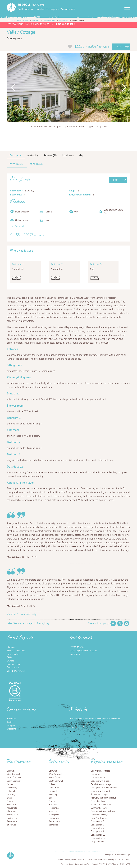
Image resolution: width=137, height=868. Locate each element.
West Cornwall (14, 774)
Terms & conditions (16, 651)
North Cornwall (14, 778)
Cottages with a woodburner (104, 788)
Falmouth (11, 791)
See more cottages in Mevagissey (31, 623)
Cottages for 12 (98, 838)
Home (10, 20)
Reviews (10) (50, 155)
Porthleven (12, 818)
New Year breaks (99, 818)
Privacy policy (13, 654)
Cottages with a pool (100, 781)
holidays (31, 4)
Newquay (11, 795)
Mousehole (12, 808)
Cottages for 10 (98, 835)
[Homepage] (11, 7)
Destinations (19, 762)
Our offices (75, 654)
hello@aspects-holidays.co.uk (83, 651)
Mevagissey (64, 20)
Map (81, 155)
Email (127, 623)
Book (119, 47)
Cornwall (36, 20)
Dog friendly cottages (100, 771)
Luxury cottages (98, 778)
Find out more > (66, 24)
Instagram (11, 725)
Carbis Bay (12, 788)
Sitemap (11, 647)
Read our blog (13, 664)
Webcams (11, 729)
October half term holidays (103, 811)
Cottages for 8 (97, 832)
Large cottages (98, 842)
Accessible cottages (100, 795)
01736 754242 (77, 647)
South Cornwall (49, 20)
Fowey (10, 801)
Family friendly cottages (102, 784)
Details (16, 164)
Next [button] (124, 87)
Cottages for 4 (97, 825)
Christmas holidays (99, 815)
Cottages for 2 (97, 821)
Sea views (95, 774)
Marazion (11, 811)
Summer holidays (99, 808)
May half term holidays (101, 805)
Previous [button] (13, 87)
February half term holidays (103, 798)
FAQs (9, 657)
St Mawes (11, 825)
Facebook (113, 623)
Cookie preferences (16, 671)
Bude (9, 798)
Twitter (120, 623)
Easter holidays (98, 801)
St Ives (10, 784)
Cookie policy (13, 668)
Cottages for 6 (97, 828)
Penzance (11, 805)
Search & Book (22, 20)
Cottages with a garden (101, 791)
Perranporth (12, 821)
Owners (10, 661)
